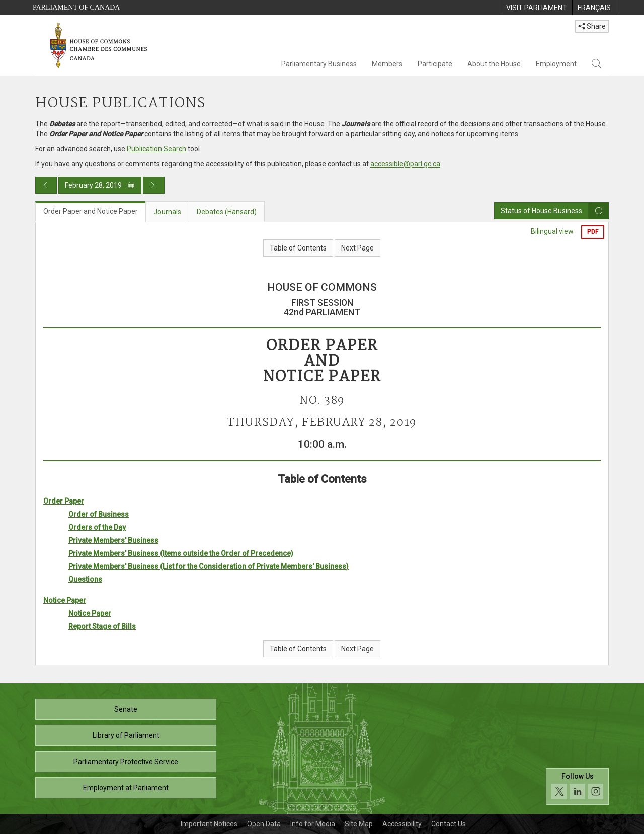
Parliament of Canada (76, 7)
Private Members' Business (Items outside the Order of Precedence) (181, 553)
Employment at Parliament (126, 788)
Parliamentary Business (319, 64)
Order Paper (64, 501)
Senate (126, 709)
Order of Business (99, 514)
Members (387, 64)
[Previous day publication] (46, 185)
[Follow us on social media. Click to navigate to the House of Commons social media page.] (577, 786)
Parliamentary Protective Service (126, 762)
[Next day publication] (154, 185)
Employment (556, 64)
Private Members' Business (113, 540)
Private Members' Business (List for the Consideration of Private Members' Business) (209, 566)
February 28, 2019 (100, 185)
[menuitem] (536, 8)
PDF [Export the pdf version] (593, 232)
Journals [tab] (167, 212)
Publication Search (156, 149)
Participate (435, 64)
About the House (494, 64)
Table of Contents (298, 248)
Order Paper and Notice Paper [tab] (91, 211)
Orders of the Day (97, 527)
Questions (85, 579)
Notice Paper (65, 600)
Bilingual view (552, 231)
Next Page (357, 248)
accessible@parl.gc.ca (405, 164)
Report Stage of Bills (102, 626)
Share (592, 26)
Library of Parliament (126, 735)
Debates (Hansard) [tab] (227, 212)
